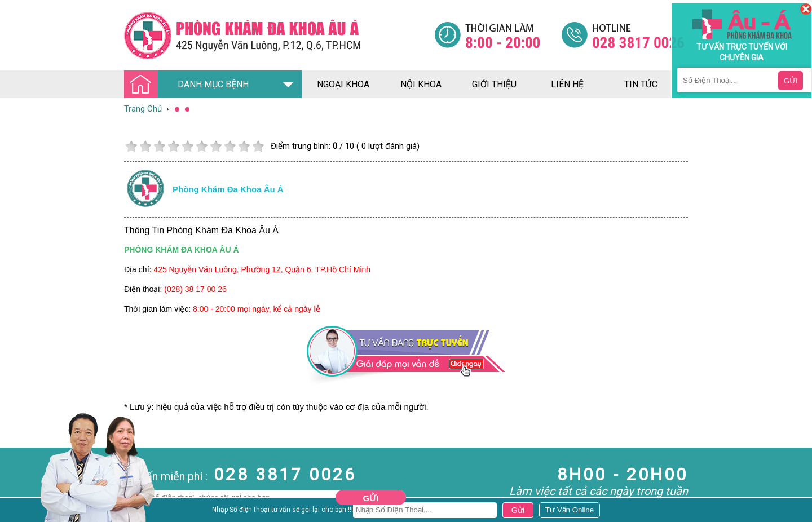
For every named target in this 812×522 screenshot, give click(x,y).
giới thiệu (494, 84)
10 (258, 146)
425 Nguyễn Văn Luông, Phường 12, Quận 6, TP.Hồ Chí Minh (262, 269)
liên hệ (567, 84)
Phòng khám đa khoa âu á (228, 189)
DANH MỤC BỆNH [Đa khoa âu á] (189, 85)
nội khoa (421, 84)
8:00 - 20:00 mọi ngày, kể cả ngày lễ (257, 309)
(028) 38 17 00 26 (195, 289)
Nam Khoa (19, 511)
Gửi (371, 498)
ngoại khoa (343, 84)
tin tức (641, 84)
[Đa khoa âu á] (279, 35)
